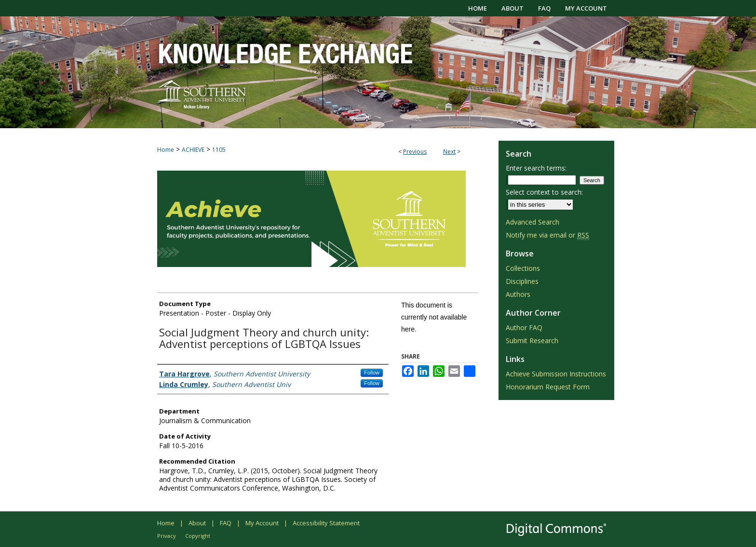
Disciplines (522, 281)
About (197, 523)
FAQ (226, 523)
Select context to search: (544, 192)
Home (166, 150)
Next (449, 152)
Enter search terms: (536, 168)
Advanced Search (533, 222)
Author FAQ (524, 327)
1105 (219, 150)
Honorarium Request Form (548, 387)
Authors (518, 294)
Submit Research (532, 340)
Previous (415, 152)
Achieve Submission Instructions (556, 374)
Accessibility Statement (326, 523)
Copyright (198, 536)
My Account (262, 523)
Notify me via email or (547, 235)
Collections (523, 268)
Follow (372, 373)
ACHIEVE (193, 150)
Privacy (167, 536)
